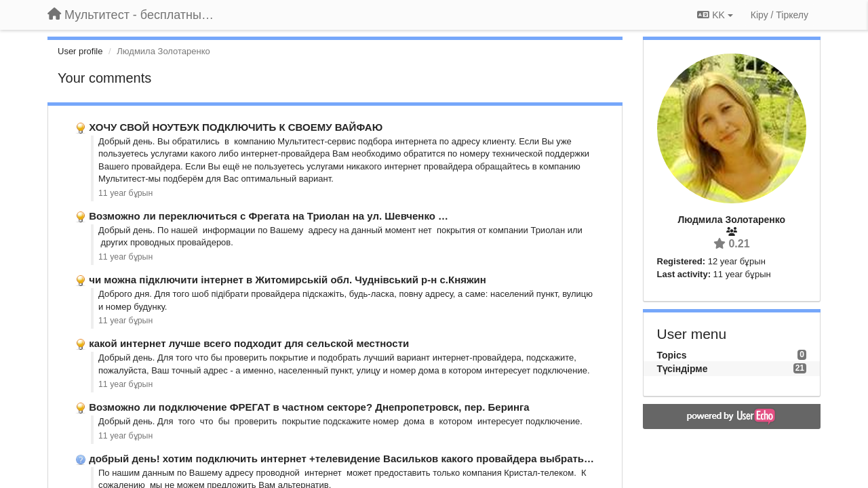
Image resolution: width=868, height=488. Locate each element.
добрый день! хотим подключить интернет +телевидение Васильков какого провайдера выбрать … (343, 459)
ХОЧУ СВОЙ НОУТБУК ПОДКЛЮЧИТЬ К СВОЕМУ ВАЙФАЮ (236, 127)
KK (715, 15)
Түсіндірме (683, 369)
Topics (672, 355)
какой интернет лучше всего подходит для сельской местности (249, 343)
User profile (80, 51)
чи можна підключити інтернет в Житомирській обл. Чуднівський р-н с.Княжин (288, 280)
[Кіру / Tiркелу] (780, 15)
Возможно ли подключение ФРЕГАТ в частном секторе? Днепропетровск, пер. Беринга (309, 407)
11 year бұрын (125, 193)
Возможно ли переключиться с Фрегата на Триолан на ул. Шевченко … (269, 216)
